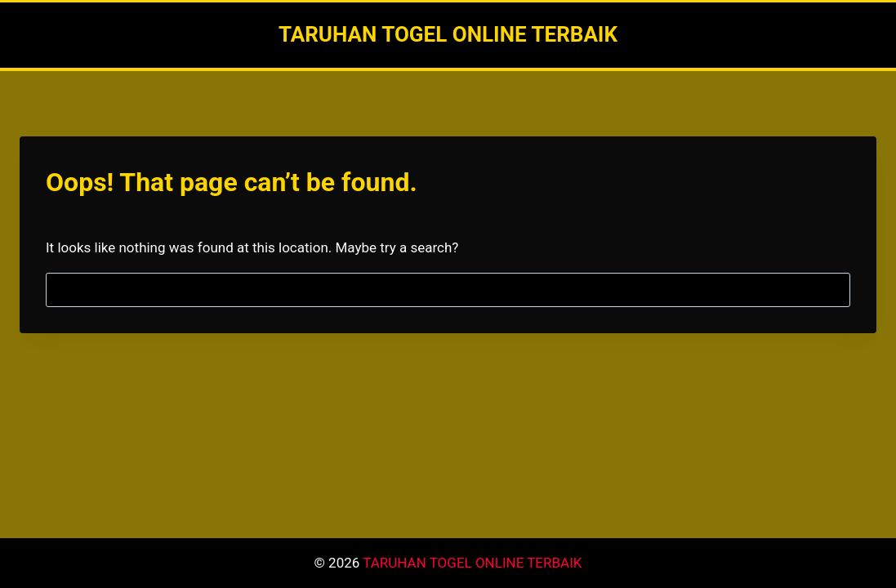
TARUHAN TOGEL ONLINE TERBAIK (472, 563)
